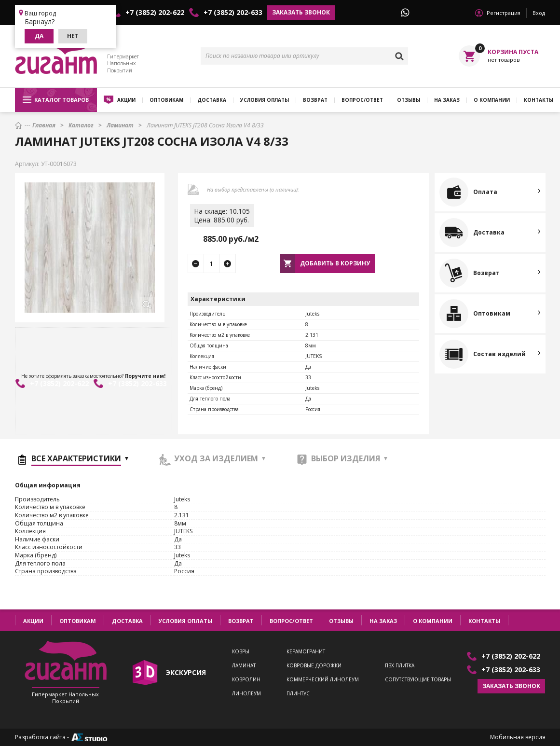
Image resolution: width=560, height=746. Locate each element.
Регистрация (504, 13)
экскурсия (186, 672)
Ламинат (244, 666)
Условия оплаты (265, 100)
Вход (539, 13)
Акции (126, 100)
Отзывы (409, 100)
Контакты (484, 621)
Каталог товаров (56, 100)
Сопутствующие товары (418, 680)
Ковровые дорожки (314, 666)
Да (39, 36)
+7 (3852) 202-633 (233, 13)
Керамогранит (306, 652)
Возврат (315, 100)
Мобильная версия (518, 737)
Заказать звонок (301, 12)
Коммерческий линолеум (323, 680)
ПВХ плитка (400, 666)
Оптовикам (166, 100)
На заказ (447, 100)
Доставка (212, 100)
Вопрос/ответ (362, 100)
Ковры (241, 652)
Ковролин (246, 680)
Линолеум (246, 694)
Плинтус (298, 694)
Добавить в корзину (335, 263)
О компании (492, 100)
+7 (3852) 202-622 (155, 13)
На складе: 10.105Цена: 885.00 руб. (222, 215)
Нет (73, 36)
